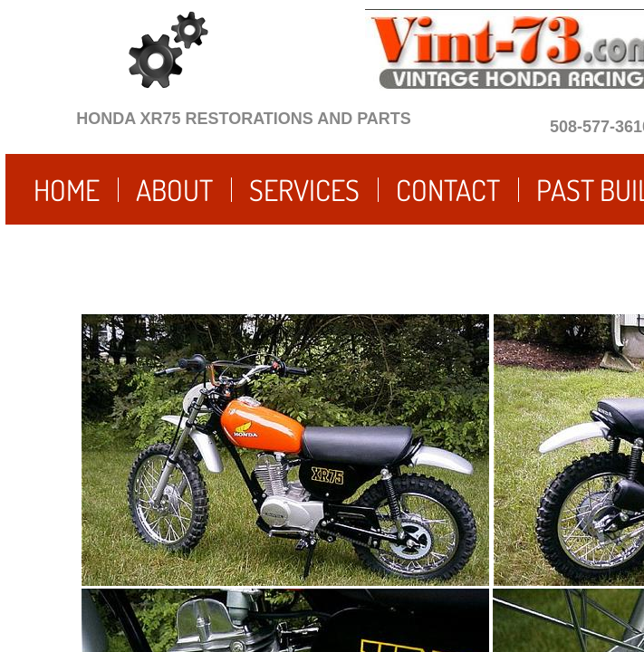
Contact (448, 190)
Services (304, 190)
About (174, 190)
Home (67, 190)
